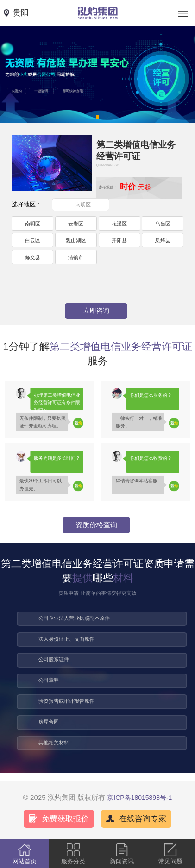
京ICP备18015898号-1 (139, 798)
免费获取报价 (65, 819)
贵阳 (21, 13)
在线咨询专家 (143, 819)
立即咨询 (96, 311)
